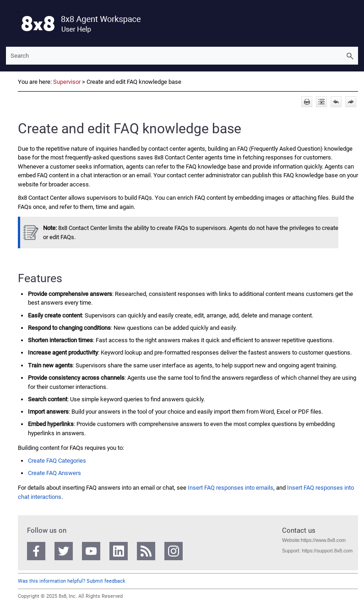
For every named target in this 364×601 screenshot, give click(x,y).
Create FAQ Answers (54, 473)
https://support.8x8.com (327, 551)
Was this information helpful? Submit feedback (72, 581)
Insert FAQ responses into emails (231, 488)
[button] (350, 56)
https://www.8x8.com (323, 540)
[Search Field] (182, 56)
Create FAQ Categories (57, 461)
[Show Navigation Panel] (11, 23)
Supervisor (67, 82)
